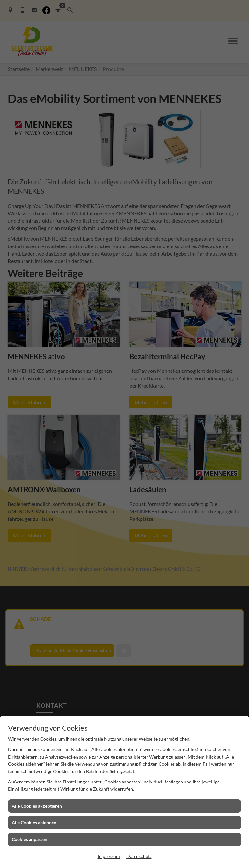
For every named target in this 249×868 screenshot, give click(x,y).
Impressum (109, 856)
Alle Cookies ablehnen (34, 822)
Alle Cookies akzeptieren (37, 806)
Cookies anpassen (30, 839)
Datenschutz (139, 856)
